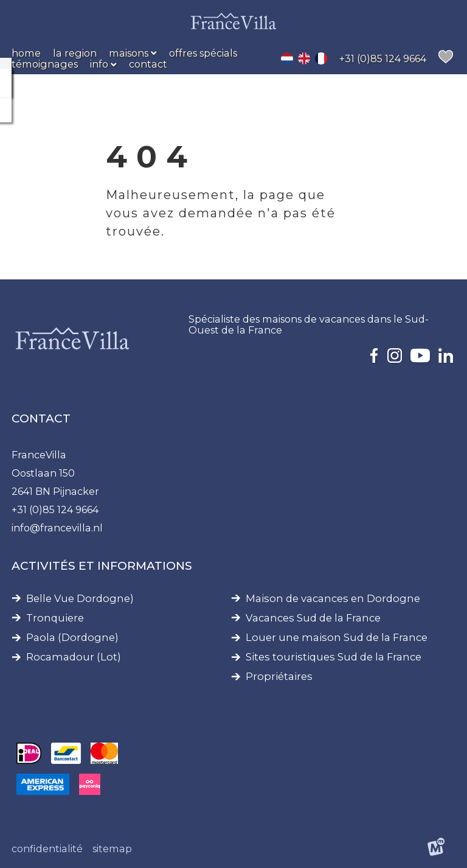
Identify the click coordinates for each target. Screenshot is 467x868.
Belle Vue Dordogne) (80, 599)
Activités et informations (102, 566)
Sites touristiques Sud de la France (334, 657)
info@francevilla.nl (57, 528)
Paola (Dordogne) (72, 638)
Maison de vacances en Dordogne (333, 599)
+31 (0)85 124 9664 (55, 509)
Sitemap (112, 849)
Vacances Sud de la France (313, 618)
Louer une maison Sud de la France (337, 638)
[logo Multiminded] (436, 849)
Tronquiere (55, 618)
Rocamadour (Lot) (74, 657)
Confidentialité (47, 849)
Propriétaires (279, 677)
